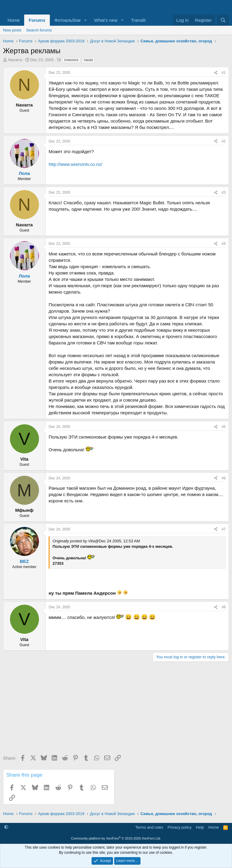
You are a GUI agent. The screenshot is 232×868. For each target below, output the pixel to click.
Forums (37, 20)
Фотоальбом (68, 20)
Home (14, 20)
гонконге (71, 60)
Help (200, 827)
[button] (85, 20)
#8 (224, 607)
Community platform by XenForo (116, 838)
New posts (12, 30)
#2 (224, 141)
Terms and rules (149, 827)
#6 (224, 478)
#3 (224, 192)
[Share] (216, 73)
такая (88, 60)
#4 (224, 244)
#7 (224, 529)
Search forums (39, 30)
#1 (224, 73)
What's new (106, 20)
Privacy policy (180, 827)
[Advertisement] (116, 710)
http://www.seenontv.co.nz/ (75, 164)
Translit (138, 20)
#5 (224, 427)
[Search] (223, 20)
